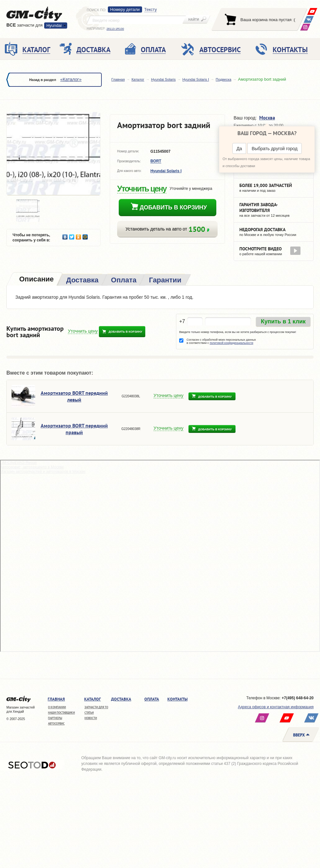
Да (239, 149)
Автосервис (56, 723)
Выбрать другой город (274, 149)
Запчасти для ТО (96, 707)
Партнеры (55, 718)
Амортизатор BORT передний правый (74, 429)
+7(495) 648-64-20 (298, 698)
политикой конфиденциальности (231, 343)
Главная (118, 79)
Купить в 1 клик (283, 321)
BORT (156, 161)
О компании (57, 707)
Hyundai (54, 25)
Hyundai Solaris (163, 79)
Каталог (138, 79)
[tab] (36, 280)
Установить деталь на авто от (167, 229)
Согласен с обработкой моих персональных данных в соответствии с (221, 341)
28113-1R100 (115, 29)
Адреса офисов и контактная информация (276, 707)
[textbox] (136, 20)
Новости (91, 718)
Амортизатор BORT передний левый (74, 396)
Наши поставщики (61, 713)
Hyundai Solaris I (196, 79)
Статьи (89, 713)
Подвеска (224, 79)
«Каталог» (71, 79)
